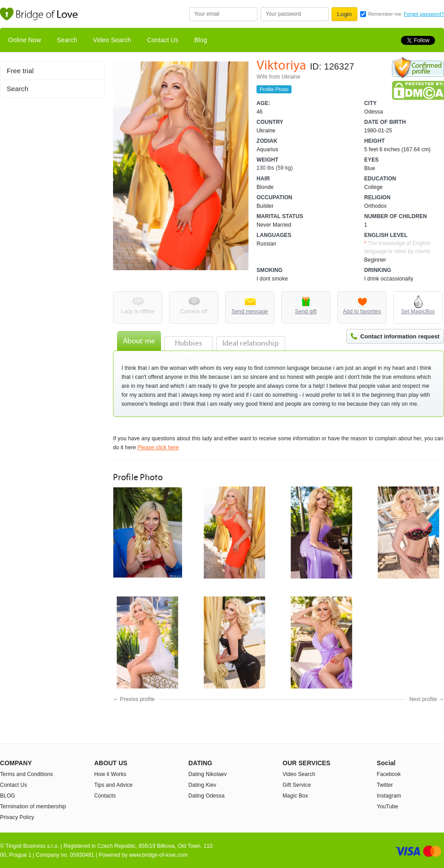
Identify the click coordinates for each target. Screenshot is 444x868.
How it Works (110, 774)
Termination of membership (33, 807)
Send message (250, 311)
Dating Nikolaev (208, 774)
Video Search (112, 40)
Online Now (24, 40)
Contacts (105, 796)
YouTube (387, 807)
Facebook (389, 774)
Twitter (385, 785)
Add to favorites (362, 311)
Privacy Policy (17, 817)
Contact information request (400, 336)
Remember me (385, 14)
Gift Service (297, 785)
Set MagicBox (418, 311)
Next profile (423, 699)
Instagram (389, 796)
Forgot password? (424, 14)
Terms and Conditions (26, 774)
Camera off (194, 311)
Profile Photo (274, 89)
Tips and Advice (113, 785)
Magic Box (295, 796)
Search (67, 40)
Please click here (158, 447)
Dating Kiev (202, 785)
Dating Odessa (207, 796)
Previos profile (138, 699)
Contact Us (163, 40)
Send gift (306, 311)
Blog (200, 40)
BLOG (8, 796)
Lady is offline (138, 311)
